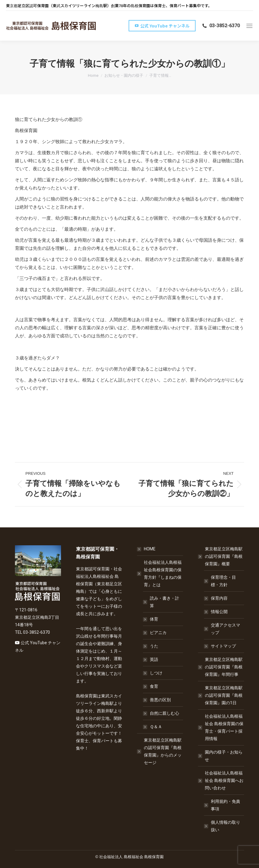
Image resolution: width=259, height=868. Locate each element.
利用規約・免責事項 (226, 805)
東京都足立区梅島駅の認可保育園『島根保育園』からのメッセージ (163, 751)
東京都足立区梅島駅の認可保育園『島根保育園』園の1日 (224, 695)
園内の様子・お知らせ (224, 756)
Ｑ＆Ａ (156, 727)
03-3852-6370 (221, 26)
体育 (154, 619)
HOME (150, 549)
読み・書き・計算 (164, 602)
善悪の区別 (160, 700)
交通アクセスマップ (226, 629)
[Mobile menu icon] (249, 26)
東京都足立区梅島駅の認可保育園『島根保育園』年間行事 (224, 667)
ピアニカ (158, 633)
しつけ (156, 673)
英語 (154, 659)
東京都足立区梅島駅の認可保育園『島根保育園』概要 (221, 556)
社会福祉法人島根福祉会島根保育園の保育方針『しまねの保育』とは (160, 574)
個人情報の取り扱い (226, 826)
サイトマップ (223, 646)
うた (154, 646)
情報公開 (219, 612)
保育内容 (219, 598)
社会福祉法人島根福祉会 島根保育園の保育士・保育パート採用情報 (224, 727)
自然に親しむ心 (164, 713)
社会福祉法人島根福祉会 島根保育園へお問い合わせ (221, 780)
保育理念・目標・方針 (223, 581)
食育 (154, 686)
